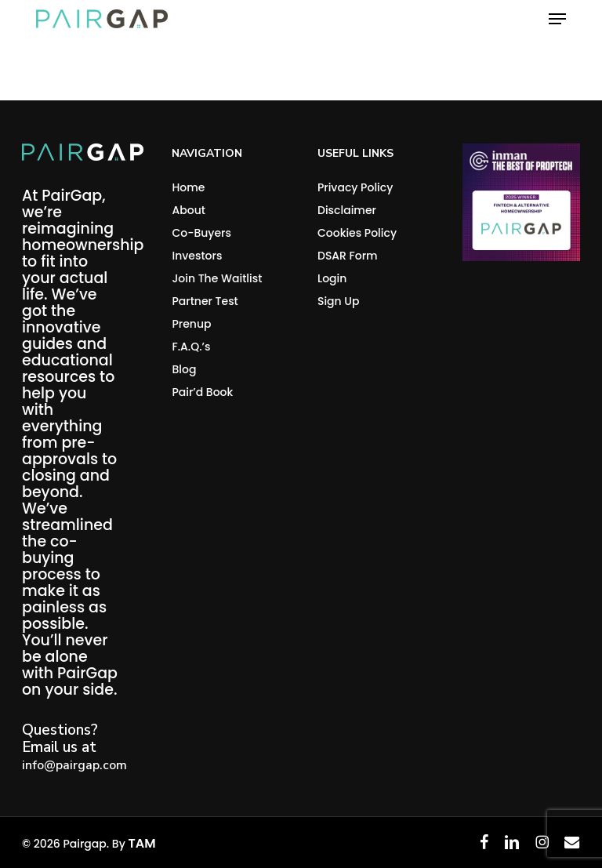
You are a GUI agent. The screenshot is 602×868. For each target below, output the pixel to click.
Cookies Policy (357, 233)
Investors (197, 256)
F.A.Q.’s (191, 347)
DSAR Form (348, 256)
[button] (557, 19)
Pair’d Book (202, 392)
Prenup (191, 324)
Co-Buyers (201, 233)
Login (332, 278)
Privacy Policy (355, 187)
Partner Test (205, 301)
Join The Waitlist (217, 278)
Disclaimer (347, 210)
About (188, 210)
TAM (141, 843)
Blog (184, 369)
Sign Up (339, 301)
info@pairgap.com (74, 765)
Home (188, 187)
